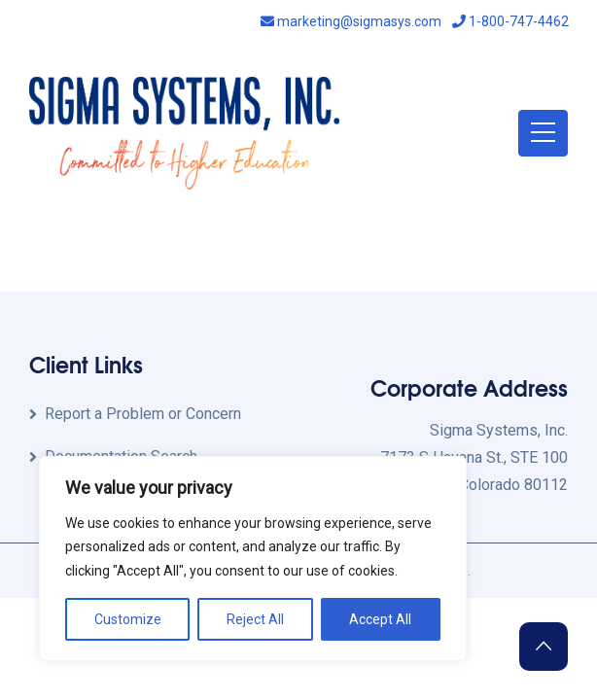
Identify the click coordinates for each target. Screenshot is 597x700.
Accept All (380, 619)
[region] (253, 559)
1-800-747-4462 (510, 21)
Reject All (255, 619)
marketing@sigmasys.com (351, 21)
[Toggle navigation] (543, 133)
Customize (128, 619)
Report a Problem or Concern (143, 414)
